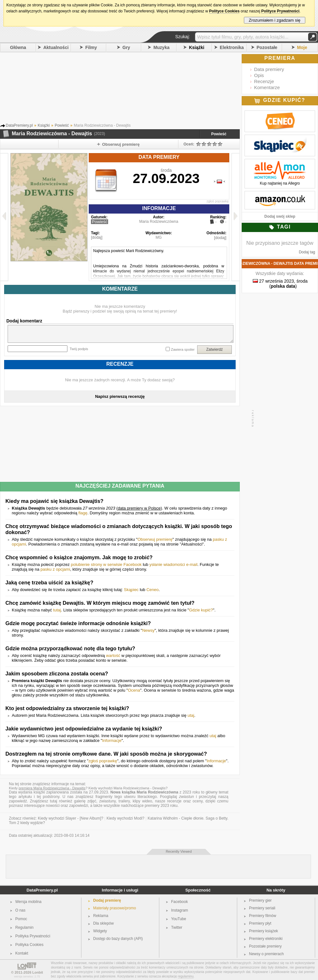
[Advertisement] (129, 89)
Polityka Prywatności (33, 936)
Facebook (180, 902)
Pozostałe (267, 47)
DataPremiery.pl (42, 890)
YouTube (179, 919)
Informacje (112, 740)
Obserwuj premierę (155, 539)
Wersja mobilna (28, 902)
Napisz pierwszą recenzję (120, 396)
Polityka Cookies (29, 945)
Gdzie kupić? (201, 610)
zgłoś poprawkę (218, 201)
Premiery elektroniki (266, 939)
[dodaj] (97, 237)
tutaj (57, 610)
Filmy (91, 47)
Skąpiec (131, 590)
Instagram (180, 910)
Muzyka (161, 47)
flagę (83, 513)
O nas (20, 910)
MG (159, 237)
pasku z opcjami (55, 569)
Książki (197, 47)
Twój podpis (79, 349)
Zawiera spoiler (183, 349)
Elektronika (232, 47)
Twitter (177, 927)
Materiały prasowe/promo (115, 908)
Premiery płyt (260, 923)
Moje (302, 47)
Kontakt (22, 953)
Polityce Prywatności (280, 11)
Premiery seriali (262, 908)
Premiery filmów (263, 916)
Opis (259, 75)
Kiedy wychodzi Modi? (125, 818)
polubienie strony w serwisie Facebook (106, 564)
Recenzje (264, 81)
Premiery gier (260, 900)
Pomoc (21, 919)
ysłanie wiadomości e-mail (173, 564)
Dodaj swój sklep (280, 216)
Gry (126, 47)
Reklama (101, 916)
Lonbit (38, 972)
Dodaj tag (307, 252)
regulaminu (186, 976)
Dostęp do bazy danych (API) (118, 939)
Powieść (219, 134)
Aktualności (56, 47)
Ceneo (152, 590)
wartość (113, 656)
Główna (18, 47)
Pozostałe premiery (265, 946)
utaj (191, 715)
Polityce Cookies (224, 11)
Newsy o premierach (266, 954)
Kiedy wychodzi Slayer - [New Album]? (71, 818)
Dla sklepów (104, 923)
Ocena (134, 690)
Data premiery (269, 69)
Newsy (148, 630)
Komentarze (267, 87)
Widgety (100, 931)
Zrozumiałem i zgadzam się (275, 20)
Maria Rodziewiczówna (159, 222)
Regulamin (24, 927)
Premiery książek (263, 931)
